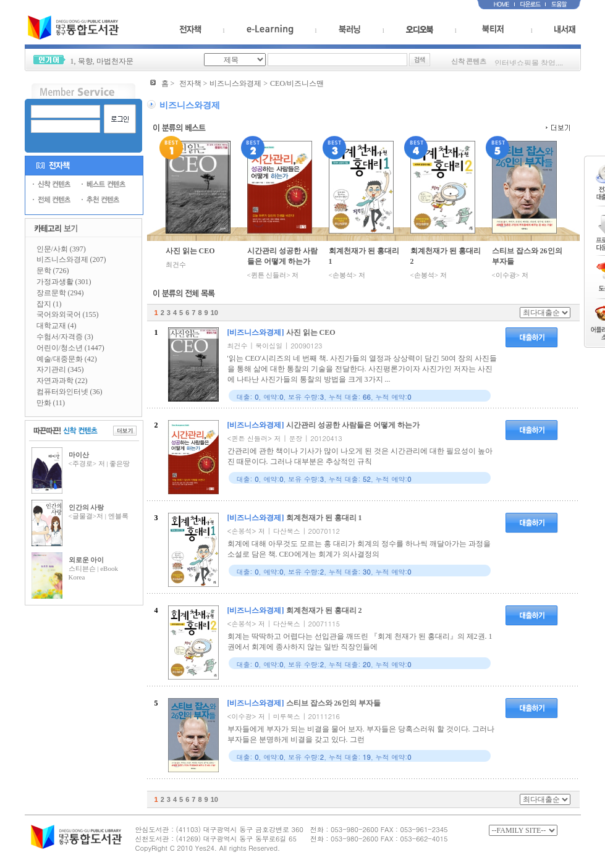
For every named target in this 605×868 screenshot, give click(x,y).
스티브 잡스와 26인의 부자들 (527, 256)
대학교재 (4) (57, 326)
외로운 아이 (87, 560)
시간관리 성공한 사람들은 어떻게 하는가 (282, 256)
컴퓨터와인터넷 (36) (70, 392)
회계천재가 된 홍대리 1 (364, 256)
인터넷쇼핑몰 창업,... (529, 65)
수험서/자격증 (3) (65, 337)
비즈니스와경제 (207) (71, 259)
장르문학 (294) (60, 293)
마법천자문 (115, 61)
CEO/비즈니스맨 (297, 83)
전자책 (190, 83)
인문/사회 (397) (61, 249)
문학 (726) (53, 271)
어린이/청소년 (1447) (70, 348)
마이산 (79, 455)
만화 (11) (51, 403)
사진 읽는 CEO (190, 251)
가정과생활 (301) (64, 282)
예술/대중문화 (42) (67, 359)
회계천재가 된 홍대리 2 (446, 256)
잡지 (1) (49, 304)
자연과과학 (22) (62, 381)
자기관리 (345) (60, 369)
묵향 (85, 61)
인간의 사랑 (87, 507)
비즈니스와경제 (235, 83)
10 (214, 313)
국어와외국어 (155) (68, 314)
